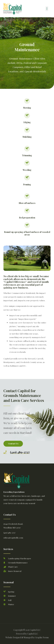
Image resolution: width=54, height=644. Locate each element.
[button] (47, 9)
